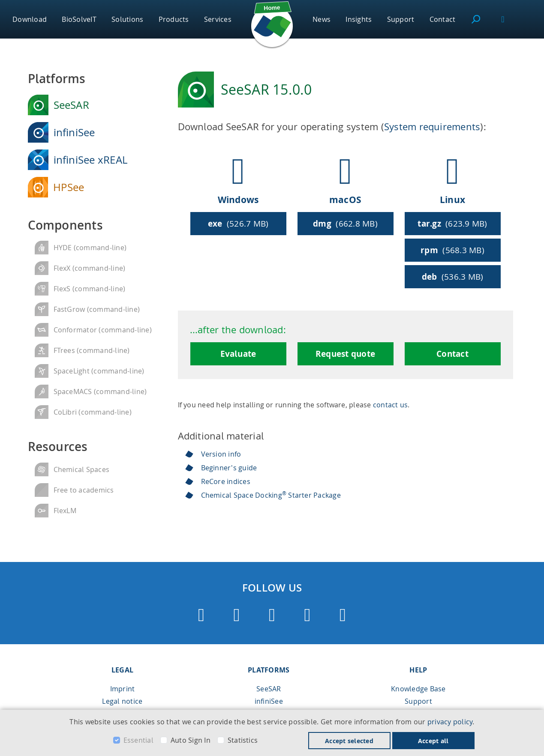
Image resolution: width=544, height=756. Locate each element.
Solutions (127, 19)
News (322, 19)
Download (30, 19)
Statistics (243, 740)
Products (174, 19)
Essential (138, 740)
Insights (359, 19)
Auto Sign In (191, 740)
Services (218, 19)
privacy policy (450, 722)
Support (401, 19)
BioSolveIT (79, 19)
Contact (443, 19)
